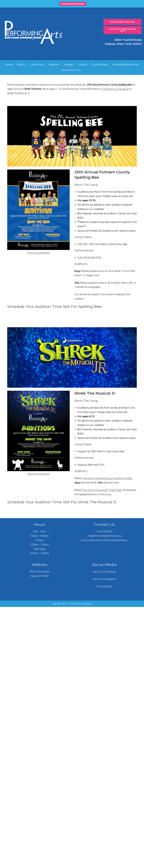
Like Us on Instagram (104, 579)
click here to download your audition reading (107, 478)
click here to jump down (116, 89)
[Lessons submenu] (59, 65)
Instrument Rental (123, 22)
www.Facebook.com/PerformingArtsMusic (104, 540)
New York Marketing (83, 604)
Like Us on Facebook (104, 572)
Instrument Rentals (73, 4)
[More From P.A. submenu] (82, 70)
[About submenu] (26, 65)
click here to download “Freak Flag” (102, 490)
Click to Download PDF (38, 253)
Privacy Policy (104, 586)
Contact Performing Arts (123, 30)
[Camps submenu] (74, 65)
